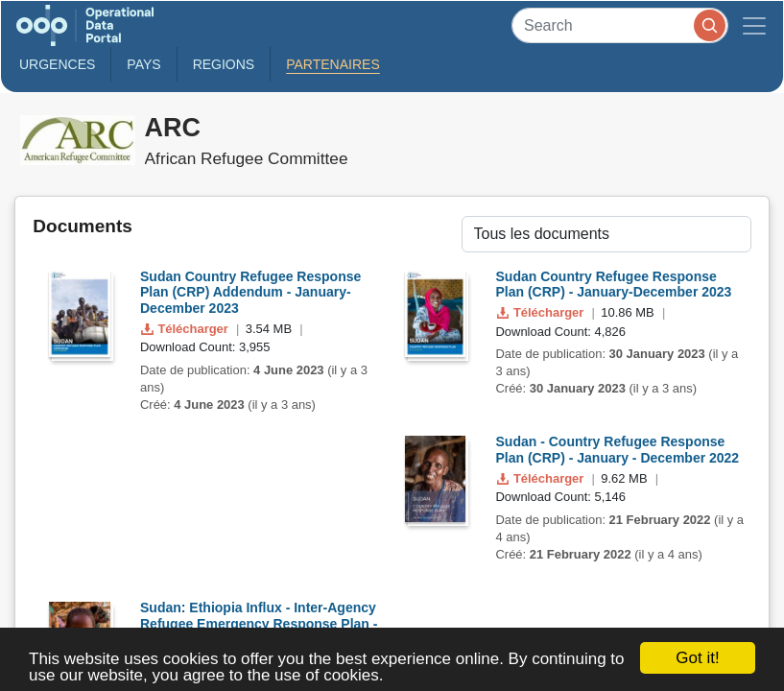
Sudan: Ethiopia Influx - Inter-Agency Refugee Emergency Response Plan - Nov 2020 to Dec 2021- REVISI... (259, 624)
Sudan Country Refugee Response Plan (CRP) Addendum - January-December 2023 (250, 293)
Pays (143, 64)
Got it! (697, 658)
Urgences (57, 64)
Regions (224, 64)
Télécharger (186, 329)
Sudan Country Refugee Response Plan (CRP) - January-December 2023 (614, 285)
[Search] (620, 25)
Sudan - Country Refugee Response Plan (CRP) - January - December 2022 (618, 450)
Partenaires (333, 64)
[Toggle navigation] (754, 25)
